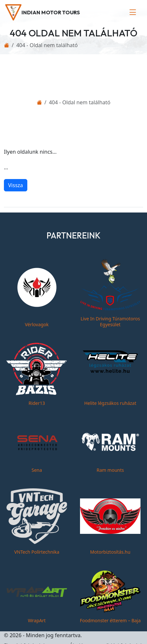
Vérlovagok (37, 324)
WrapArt (37, 620)
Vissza (16, 185)
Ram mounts (110, 470)
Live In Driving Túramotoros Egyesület (110, 322)
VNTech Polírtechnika (37, 552)
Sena (37, 470)
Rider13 (37, 403)
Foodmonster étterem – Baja (110, 620)
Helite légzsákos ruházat (110, 403)
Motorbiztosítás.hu (110, 552)
